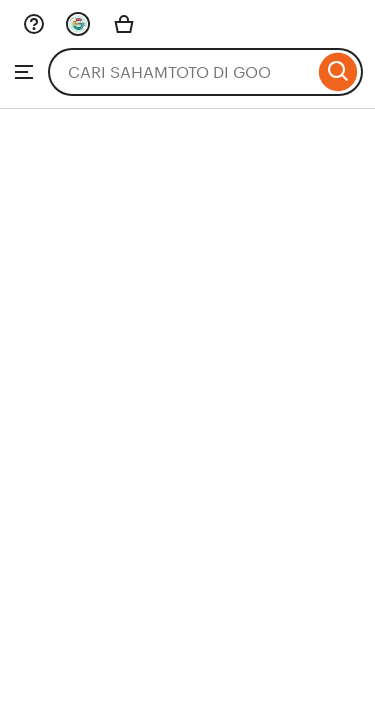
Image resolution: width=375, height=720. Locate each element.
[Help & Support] (34, 24)
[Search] (338, 72)
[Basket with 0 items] (124, 24)
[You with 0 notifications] (78, 24)
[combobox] (181, 72)
